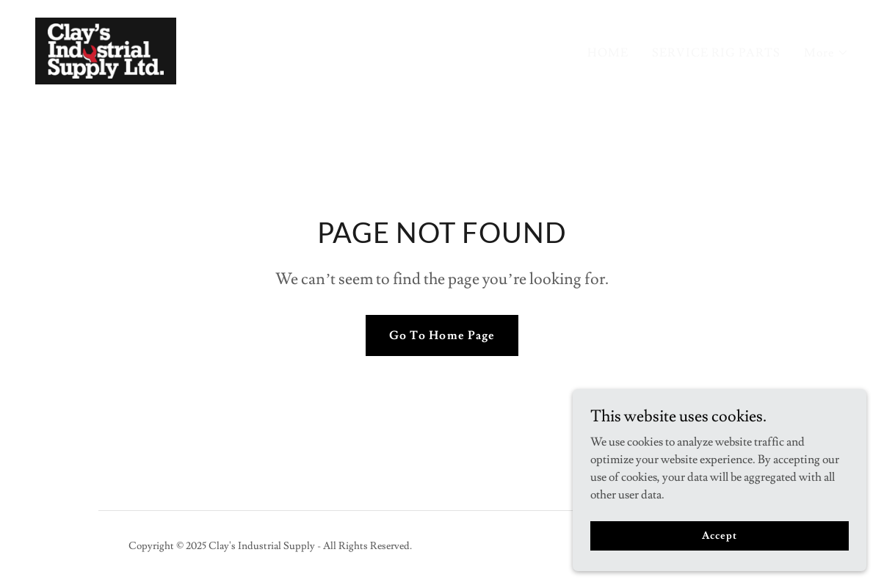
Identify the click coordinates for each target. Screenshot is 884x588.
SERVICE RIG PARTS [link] (716, 53)
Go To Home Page (442, 335)
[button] (826, 53)
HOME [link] (608, 53)
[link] (106, 48)
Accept (719, 535)
